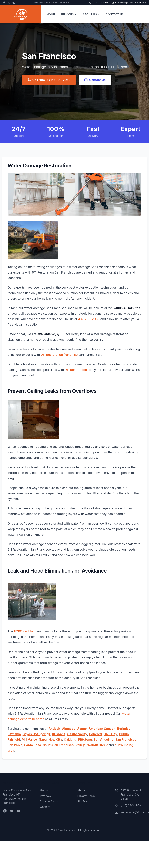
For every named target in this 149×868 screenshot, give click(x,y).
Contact (45, 807)
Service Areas (49, 801)
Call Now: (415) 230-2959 (49, 80)
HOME (51, 14)
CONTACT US (115, 14)
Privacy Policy (86, 796)
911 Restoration (76, 370)
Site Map (83, 801)
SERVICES (69, 14)
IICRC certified (25, 631)
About (81, 790)
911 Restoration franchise (59, 355)
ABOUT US (91, 14)
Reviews (45, 796)
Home (44, 790)
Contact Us (95, 80)
